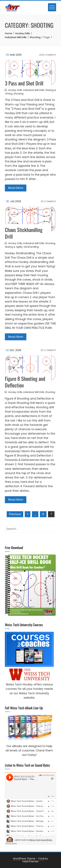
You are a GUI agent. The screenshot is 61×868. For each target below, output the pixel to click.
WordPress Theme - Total (29, 859)
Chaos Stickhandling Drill (24, 233)
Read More (16, 188)
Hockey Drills (15, 90)
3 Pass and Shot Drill (24, 83)
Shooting (18, 94)
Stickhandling (31, 247)
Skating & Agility (14, 247)
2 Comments (49, 201)
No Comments (48, 55)
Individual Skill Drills (34, 90)
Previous (15, 514)
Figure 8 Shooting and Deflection (25, 382)
